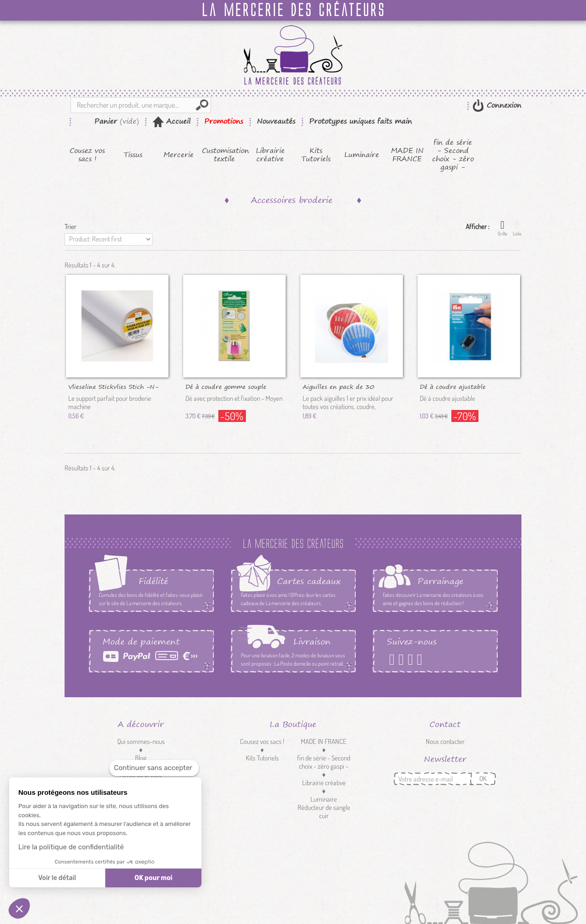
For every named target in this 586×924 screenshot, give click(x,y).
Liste (517, 228)
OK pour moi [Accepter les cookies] (154, 878)
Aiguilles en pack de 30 (339, 386)
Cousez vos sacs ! (87, 155)
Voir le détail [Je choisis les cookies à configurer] (57, 878)
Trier (71, 227)
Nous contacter (445, 741)
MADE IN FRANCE (407, 155)
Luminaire (362, 155)
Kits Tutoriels (316, 155)
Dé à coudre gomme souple (226, 386)
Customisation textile (225, 155)
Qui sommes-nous (141, 741)
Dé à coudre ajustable (453, 386)
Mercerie (179, 155)
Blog (141, 758)
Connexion (503, 105)
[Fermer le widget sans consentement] (154, 768)
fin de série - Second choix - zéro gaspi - (453, 155)
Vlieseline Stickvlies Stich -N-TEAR (113, 386)
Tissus (133, 155)
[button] (19, 908)
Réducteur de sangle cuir (324, 812)
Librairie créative (270, 155)
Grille (502, 228)
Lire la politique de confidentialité (71, 847)
